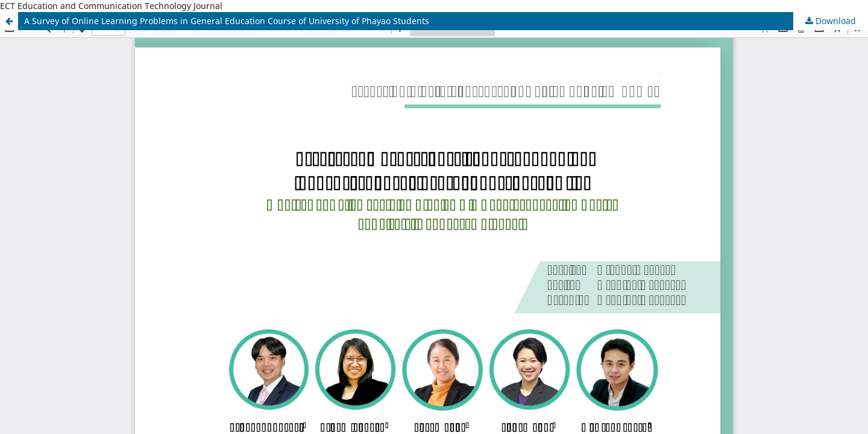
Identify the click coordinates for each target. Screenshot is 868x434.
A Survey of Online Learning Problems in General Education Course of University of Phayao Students (227, 21)
